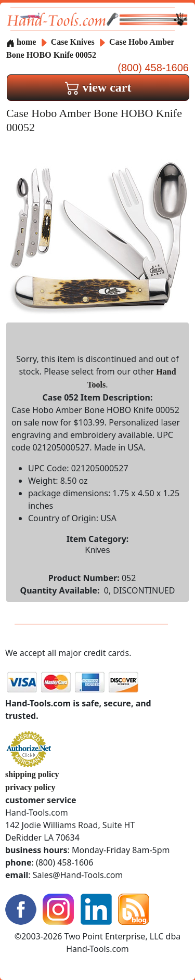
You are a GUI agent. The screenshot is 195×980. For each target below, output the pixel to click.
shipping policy (32, 774)
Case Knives (73, 42)
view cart (98, 87)
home (21, 42)
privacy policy (30, 787)
